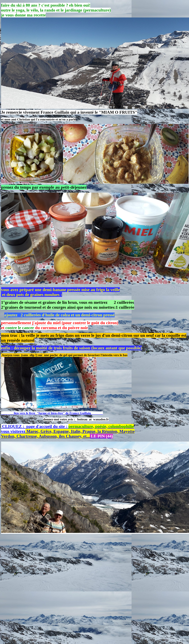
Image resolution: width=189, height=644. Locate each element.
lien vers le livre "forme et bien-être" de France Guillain (52, 413)
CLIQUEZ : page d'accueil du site (33, 426)
